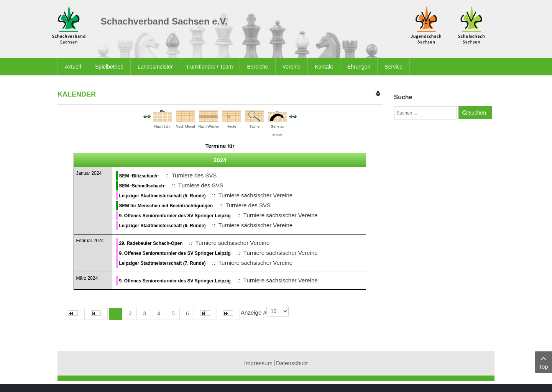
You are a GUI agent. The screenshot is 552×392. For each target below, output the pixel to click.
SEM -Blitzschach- (139, 176)
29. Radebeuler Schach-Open (151, 243)
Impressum (258, 363)
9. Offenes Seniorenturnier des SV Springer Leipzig (175, 216)
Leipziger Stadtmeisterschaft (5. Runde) (162, 196)
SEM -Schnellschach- (142, 186)
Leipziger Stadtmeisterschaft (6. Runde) (162, 226)
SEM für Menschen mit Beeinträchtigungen (166, 206)
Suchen (477, 113)
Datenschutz (292, 363)
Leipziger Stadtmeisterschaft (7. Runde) (162, 263)
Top (543, 362)
